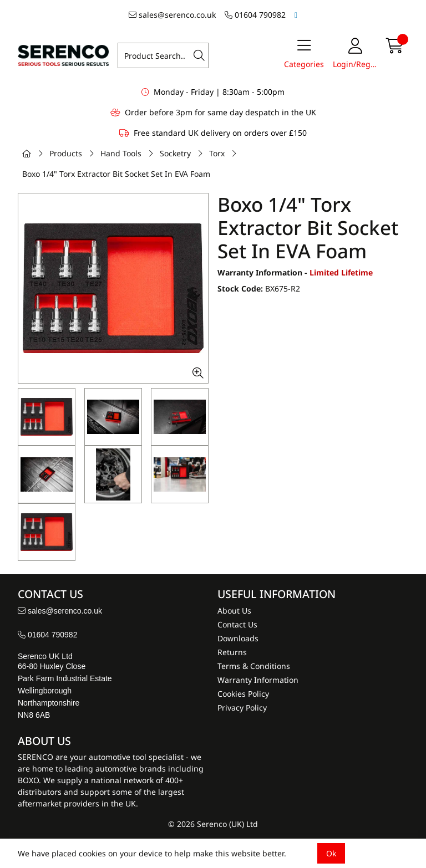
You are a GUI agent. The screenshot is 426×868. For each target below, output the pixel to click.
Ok (331, 853)
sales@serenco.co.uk (172, 15)
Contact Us (237, 624)
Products (66, 153)
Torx (217, 153)
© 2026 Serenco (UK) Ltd (213, 824)
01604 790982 (255, 15)
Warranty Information (258, 680)
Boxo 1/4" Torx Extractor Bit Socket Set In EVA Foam (116, 174)
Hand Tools (121, 153)
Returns (232, 652)
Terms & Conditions (254, 666)
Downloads (238, 638)
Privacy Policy (242, 708)
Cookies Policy (243, 694)
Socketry (175, 153)
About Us (234, 611)
